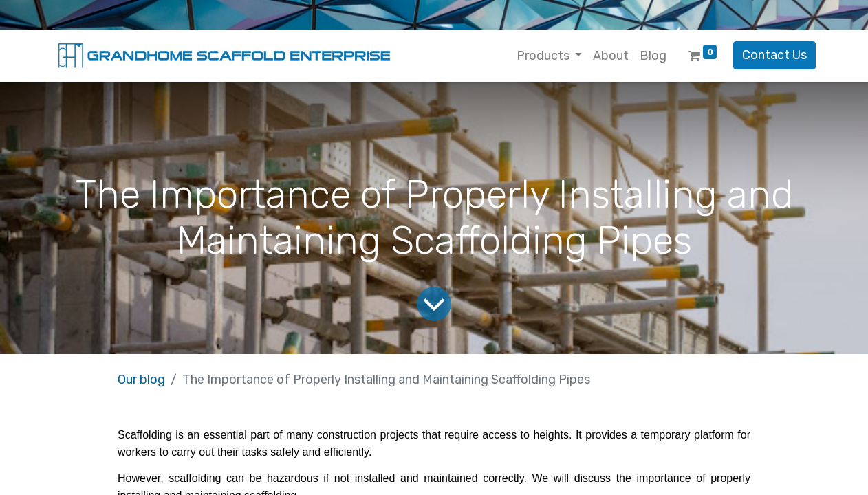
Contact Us (774, 55)
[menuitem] (611, 56)
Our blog (141, 379)
